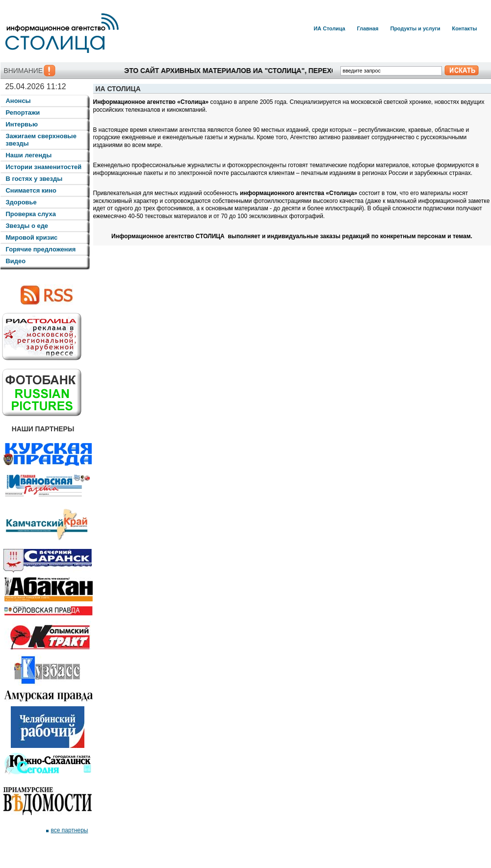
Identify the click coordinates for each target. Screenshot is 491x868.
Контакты (465, 28)
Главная (368, 28)
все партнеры (70, 830)
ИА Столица (330, 28)
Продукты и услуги (415, 28)
